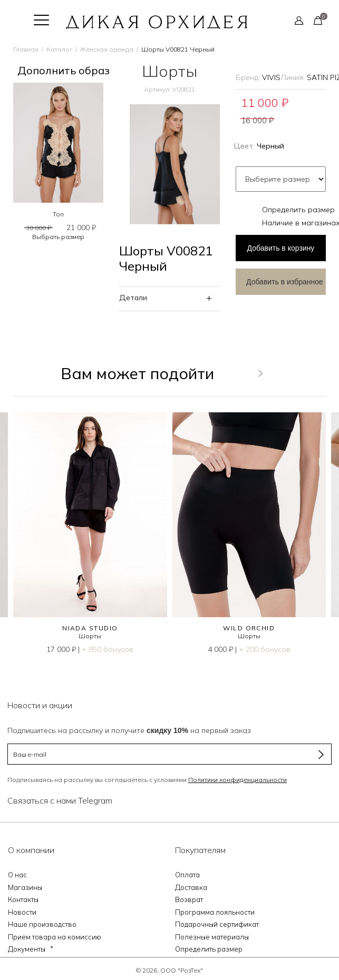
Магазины (25, 887)
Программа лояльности (215, 912)
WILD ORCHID (249, 628)
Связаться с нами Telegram (60, 800)
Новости (22, 912)
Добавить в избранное (285, 282)
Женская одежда (107, 49)
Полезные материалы (212, 937)
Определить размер (298, 210)
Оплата (187, 875)
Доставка (191, 887)
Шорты (90, 636)
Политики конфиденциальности (238, 780)
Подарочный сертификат (217, 924)
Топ (58, 214)
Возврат (189, 899)
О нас (17, 875)
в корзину (281, 248)
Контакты (23, 899)
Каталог (59, 49)
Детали (133, 298)
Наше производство (42, 924)
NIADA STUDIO (90, 628)
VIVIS (271, 77)
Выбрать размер (58, 237)
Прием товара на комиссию (55, 937)
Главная (26, 49)
